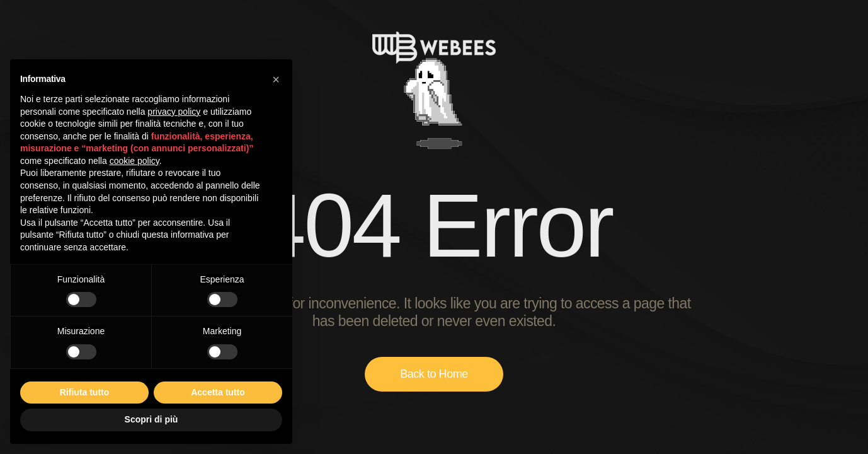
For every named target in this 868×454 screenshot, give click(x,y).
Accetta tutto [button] (218, 392)
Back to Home (434, 374)
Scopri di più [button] (151, 419)
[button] (276, 79)
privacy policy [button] (174, 112)
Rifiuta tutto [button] (85, 392)
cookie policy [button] (134, 161)
